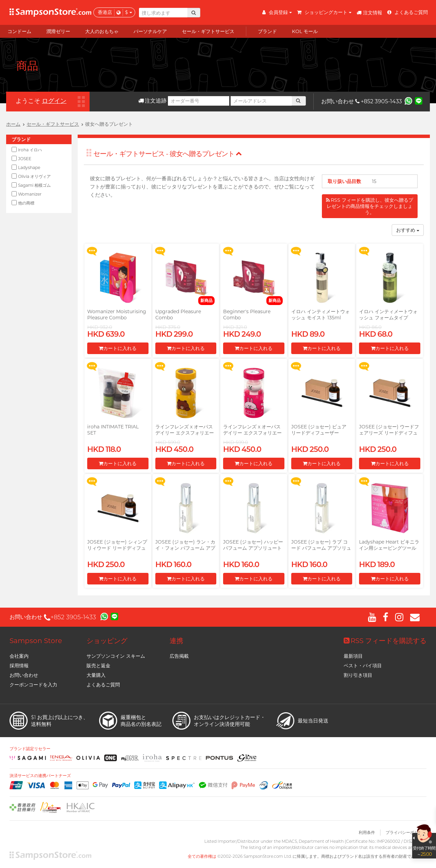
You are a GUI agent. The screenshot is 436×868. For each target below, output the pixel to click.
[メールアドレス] (261, 101)
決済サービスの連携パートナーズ (40, 776)
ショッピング (107, 641)
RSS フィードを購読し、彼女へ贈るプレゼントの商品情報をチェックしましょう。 (370, 206)
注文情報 (369, 13)
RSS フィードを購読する (385, 641)
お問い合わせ (24, 675)
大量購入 (96, 675)
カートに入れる (118, 348)
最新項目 (353, 656)
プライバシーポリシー (406, 832)
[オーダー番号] (199, 101)
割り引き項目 (358, 675)
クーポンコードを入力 (33, 685)
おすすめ (408, 230)
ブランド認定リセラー (30, 749)
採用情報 (19, 666)
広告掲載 (179, 656)
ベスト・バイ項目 (363, 666)
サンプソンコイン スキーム (116, 656)
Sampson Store (36, 641)
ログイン (54, 101)
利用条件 (367, 832)
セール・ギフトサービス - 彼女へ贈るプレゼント (168, 154)
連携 (176, 641)
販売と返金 (98, 666)
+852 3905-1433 (379, 101)
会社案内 (19, 656)
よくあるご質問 (103, 685)
